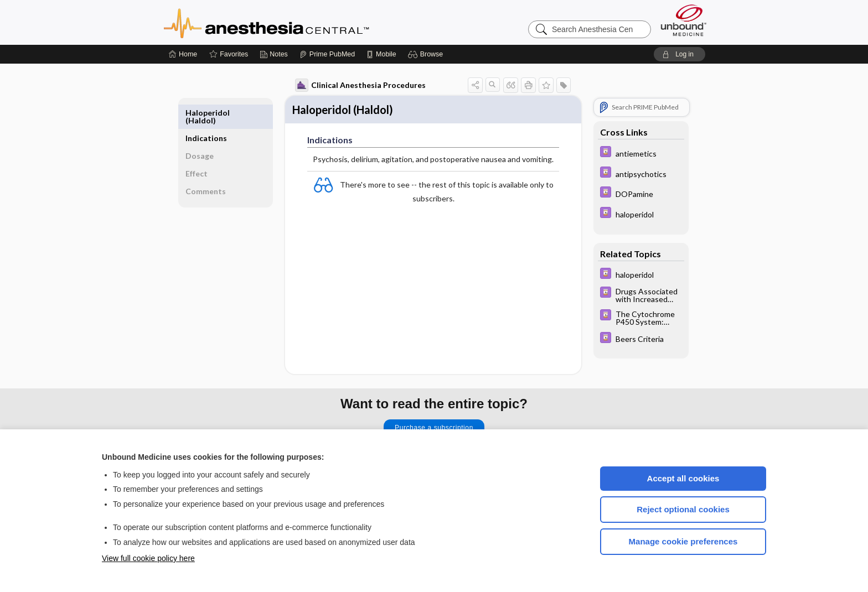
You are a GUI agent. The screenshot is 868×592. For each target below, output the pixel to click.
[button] (427, 54)
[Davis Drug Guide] (635, 153)
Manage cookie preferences (683, 541)
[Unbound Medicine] (684, 20)
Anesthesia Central (301, 22)
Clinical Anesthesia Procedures (355, 85)
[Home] (183, 54)
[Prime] (327, 54)
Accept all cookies (683, 478)
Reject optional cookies (683, 509)
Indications (212, 113)
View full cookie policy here (148, 558)
